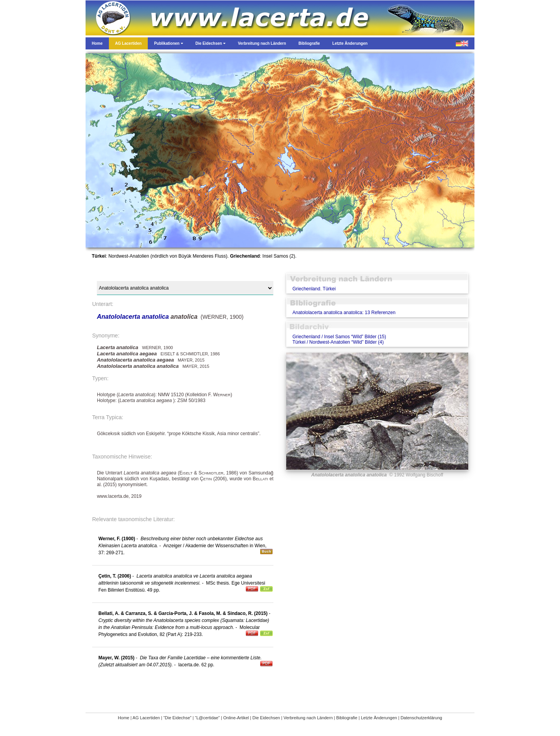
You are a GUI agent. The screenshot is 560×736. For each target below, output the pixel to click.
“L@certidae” (207, 718)
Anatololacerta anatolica (133, 317)
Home (123, 718)
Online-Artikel (236, 718)
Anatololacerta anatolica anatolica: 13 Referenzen (344, 313)
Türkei (329, 289)
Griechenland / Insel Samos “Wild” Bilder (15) (339, 337)
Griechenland (306, 289)
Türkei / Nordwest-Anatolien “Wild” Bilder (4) (338, 342)
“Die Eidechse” (177, 718)
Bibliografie (347, 718)
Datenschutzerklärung (421, 718)
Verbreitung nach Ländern (308, 718)
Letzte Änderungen (379, 718)
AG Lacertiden (146, 718)
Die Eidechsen (266, 718)
